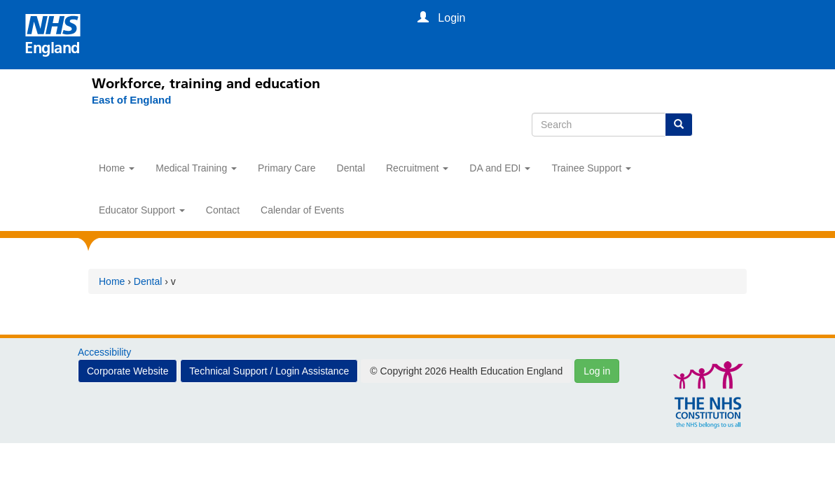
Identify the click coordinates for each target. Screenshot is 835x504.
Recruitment (417, 168)
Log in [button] (597, 371)
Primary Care (287, 168)
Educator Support (142, 210)
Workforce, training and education (206, 83)
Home (117, 168)
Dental (351, 168)
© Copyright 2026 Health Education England (466, 371)
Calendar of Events (302, 210)
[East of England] (124, 100)
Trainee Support (591, 168)
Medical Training (196, 168)
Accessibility (104, 352)
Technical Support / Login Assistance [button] (269, 371)
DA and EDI (500, 168)
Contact (223, 210)
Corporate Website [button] (127, 371)
